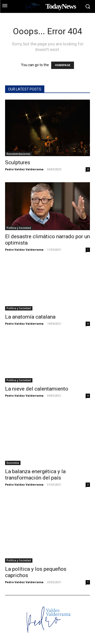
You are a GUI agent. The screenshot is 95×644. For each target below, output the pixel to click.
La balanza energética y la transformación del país (35, 475)
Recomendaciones (18, 154)
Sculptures (18, 162)
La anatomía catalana (30, 317)
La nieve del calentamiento (37, 389)
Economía (13, 463)
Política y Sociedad (19, 228)
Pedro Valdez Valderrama (24, 169)
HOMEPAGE (63, 65)
